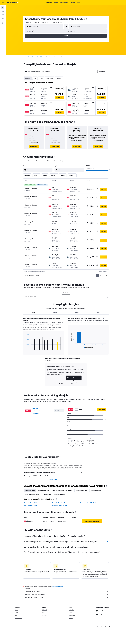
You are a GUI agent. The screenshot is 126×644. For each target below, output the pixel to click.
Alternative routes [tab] (30, 490)
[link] (34, 147)
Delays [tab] (77, 313)
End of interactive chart (25, 350)
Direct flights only (57, 22)
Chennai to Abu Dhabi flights (60, 503)
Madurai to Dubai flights (31, 505)
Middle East (30, 57)
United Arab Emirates (39, 57)
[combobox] (28, 22)
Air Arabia (35, 408)
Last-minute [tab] (50, 78)
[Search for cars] (3, 15)
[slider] (109, 170)
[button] (3, 3)
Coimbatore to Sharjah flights (60, 505)
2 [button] (101, 275)
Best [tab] (35, 78)
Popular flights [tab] (47, 494)
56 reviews (35, 413)
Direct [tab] (41, 78)
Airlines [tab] (55, 313)
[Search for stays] (3, 11)
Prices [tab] (34, 313)
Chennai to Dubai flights (31, 503)
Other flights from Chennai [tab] (32, 494)
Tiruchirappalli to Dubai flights (89, 503)
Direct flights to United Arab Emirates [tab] (62, 490)
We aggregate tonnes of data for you (67, 594)
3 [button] (104, 275)
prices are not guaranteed (57, 587)
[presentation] (87, 19)
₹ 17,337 (80, 19)
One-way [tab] (59, 78)
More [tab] (98, 313)
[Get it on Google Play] (100, 611)
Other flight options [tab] (96, 490)
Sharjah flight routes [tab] (60, 494)
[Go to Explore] (3, 18)
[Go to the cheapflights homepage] (12, 3)
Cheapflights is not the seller (67, 591)
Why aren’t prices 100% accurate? (67, 597)
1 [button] (97, 275)
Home (24, 57)
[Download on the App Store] (100, 615)
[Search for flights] (3, 8)
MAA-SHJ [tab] (66, 293)
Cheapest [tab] (28, 78)
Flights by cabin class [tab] (82, 490)
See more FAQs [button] (53, 479)
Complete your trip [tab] (44, 490)
